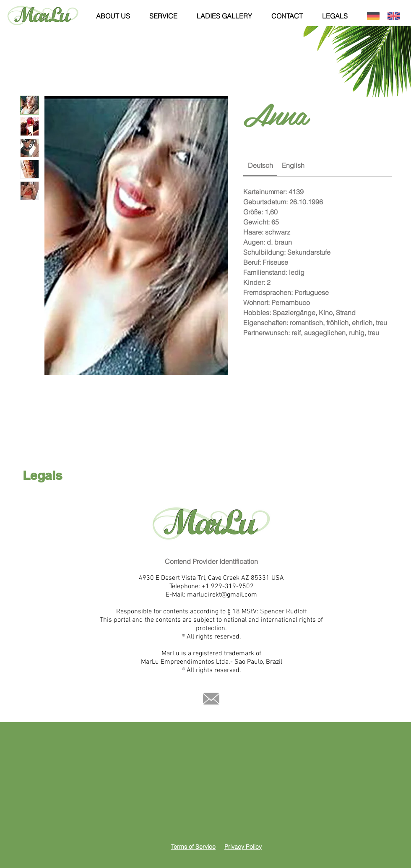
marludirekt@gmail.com (222, 595)
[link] (260, 165)
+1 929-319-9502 (228, 586)
